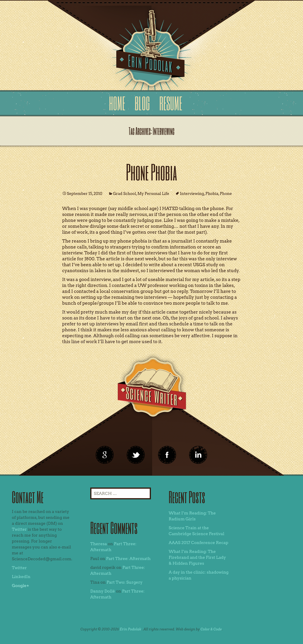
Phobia (212, 194)
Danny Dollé (103, 591)
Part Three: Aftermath (128, 559)
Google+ (20, 585)
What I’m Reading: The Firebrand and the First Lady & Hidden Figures (197, 557)
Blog (142, 103)
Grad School (125, 194)
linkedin (167, 455)
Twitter (19, 529)
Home (117, 103)
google (105, 455)
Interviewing (192, 194)
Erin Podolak (130, 629)
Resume (171, 103)
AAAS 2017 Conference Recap (199, 543)
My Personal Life (153, 194)
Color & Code (211, 629)
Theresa (99, 544)
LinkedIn (21, 577)
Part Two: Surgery (125, 582)
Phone (226, 194)
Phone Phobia (152, 172)
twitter (136, 455)
